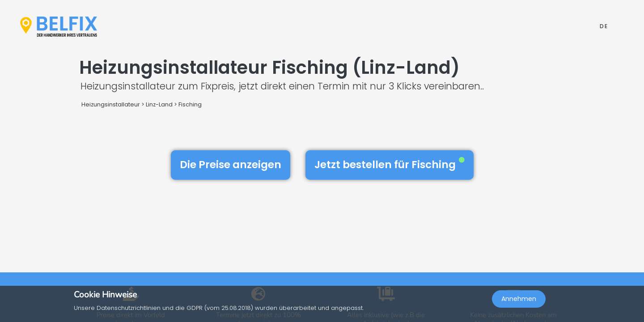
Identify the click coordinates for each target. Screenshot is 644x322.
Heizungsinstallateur (111, 104)
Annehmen (519, 302)
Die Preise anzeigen (231, 165)
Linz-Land (159, 104)
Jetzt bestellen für (390, 165)
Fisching (190, 104)
